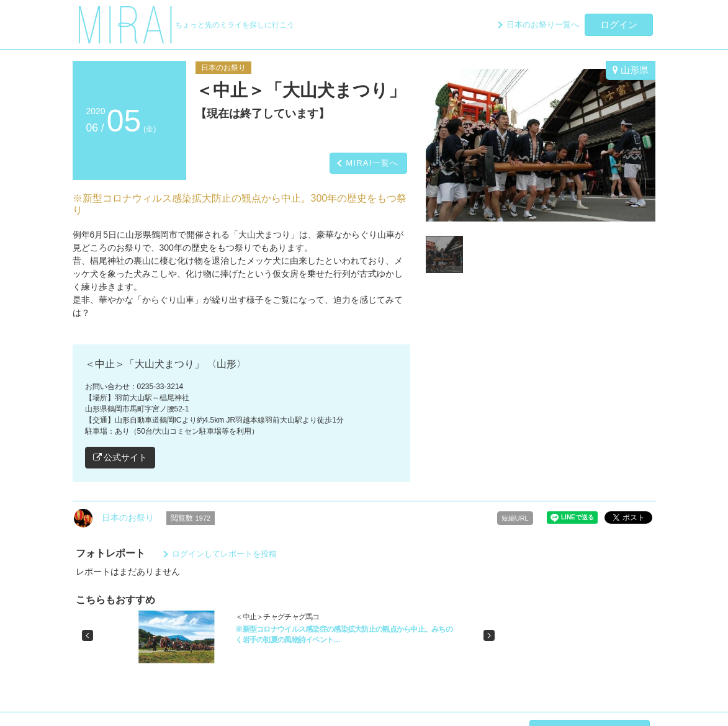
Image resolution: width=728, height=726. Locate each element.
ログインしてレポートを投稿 (224, 554)
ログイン (619, 25)
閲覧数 (191, 518)
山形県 (631, 70)
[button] (88, 635)
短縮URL (515, 518)
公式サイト (120, 457)
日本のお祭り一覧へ (543, 25)
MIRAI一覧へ (372, 163)
